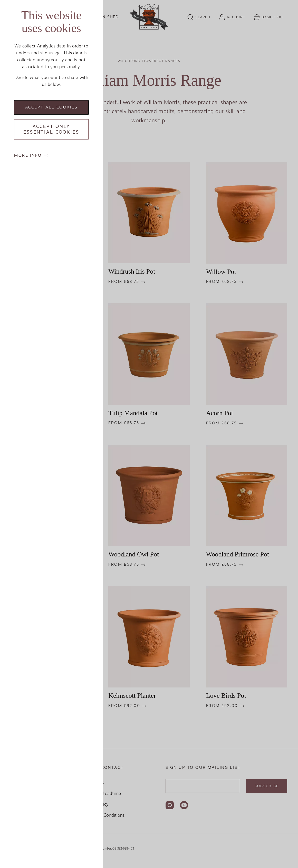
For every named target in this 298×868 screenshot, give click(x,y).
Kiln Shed (107, 17)
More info (28, 155)
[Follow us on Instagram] (170, 805)
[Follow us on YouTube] (184, 805)
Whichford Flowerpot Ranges (149, 61)
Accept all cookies (51, 107)
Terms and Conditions (103, 815)
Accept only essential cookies (51, 129)
